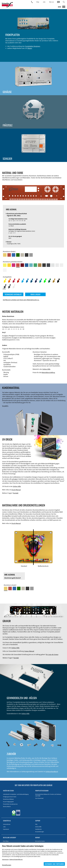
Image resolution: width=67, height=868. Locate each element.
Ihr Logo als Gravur (52, 654)
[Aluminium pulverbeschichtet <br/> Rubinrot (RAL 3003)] (22, 265)
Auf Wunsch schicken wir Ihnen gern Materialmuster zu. (21, 300)
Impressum (6, 829)
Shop (38, 2)
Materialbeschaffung (48, 372)
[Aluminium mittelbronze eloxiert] (22, 255)
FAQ (36, 824)
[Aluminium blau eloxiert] (14, 255)
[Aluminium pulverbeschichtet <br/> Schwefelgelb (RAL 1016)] (5, 265)
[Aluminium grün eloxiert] (18, 255)
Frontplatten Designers (33, 46)
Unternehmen (7, 824)
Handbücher (38, 829)
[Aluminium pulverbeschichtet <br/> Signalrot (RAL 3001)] (18, 265)
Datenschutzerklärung (16, 859)
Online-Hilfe (46, 369)
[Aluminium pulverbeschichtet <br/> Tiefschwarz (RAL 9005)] (44, 265)
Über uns (51, 2)
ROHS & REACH (35, 294)
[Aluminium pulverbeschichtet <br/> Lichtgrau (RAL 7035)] (57, 265)
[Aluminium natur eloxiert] (31, 255)
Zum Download (39, 798)
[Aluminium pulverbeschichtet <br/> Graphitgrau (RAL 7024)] (48, 265)
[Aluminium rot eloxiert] (9, 255)
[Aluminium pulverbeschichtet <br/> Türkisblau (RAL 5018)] (31, 265)
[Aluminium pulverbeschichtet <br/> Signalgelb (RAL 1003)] (9, 265)
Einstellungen (7, 865)
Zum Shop (6, 841)
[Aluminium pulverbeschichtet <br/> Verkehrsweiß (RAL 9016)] (5, 270)
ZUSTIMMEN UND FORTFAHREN (54, 864)
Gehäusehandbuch (52, 772)
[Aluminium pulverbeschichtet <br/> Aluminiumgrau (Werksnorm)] (53, 265)
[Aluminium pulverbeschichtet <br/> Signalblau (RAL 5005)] (27, 265)
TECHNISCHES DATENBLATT (13, 294)
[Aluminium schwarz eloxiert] (27, 255)
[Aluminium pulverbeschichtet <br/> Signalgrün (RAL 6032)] (35, 265)
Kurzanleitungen (40, 832)
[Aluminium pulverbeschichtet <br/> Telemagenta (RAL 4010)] (14, 265)
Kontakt (16, 493)
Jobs (44, 2)
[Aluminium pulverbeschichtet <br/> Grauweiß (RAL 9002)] (62, 265)
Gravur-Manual (29, 651)
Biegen (30, 48)
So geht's (5, 406)
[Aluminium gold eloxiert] (5, 255)
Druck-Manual (16, 490)
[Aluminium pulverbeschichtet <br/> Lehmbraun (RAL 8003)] (40, 265)
